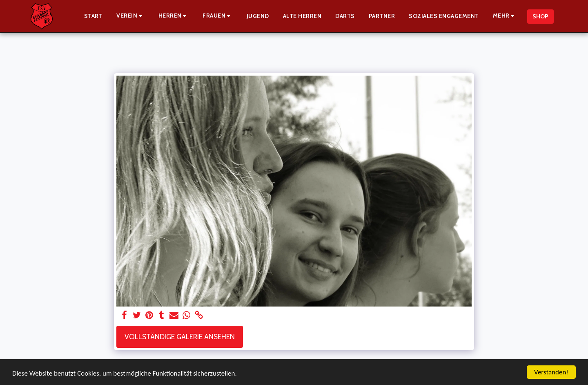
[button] (130, 16)
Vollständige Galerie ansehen (180, 337)
